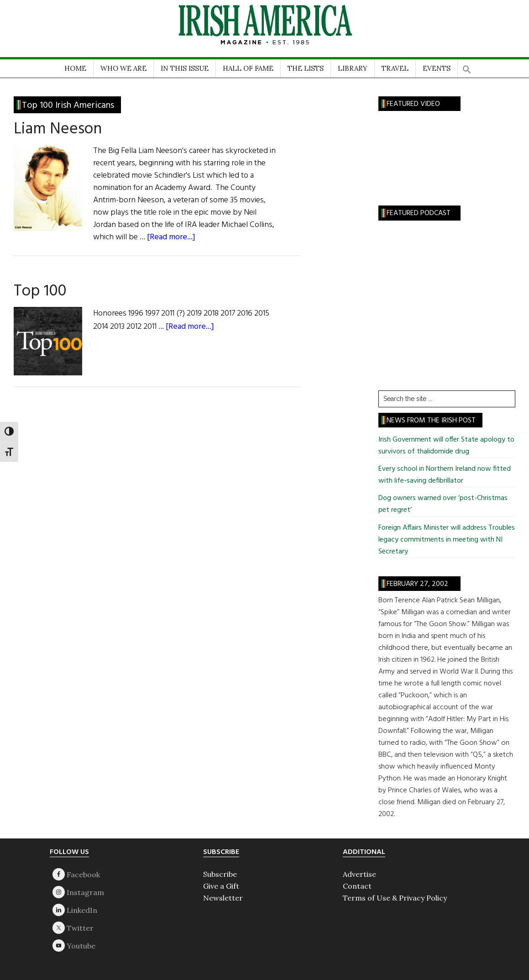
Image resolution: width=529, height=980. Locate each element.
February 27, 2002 (417, 584)
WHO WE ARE (123, 68)
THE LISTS (306, 68)
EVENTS (437, 68)
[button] (467, 66)
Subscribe (220, 874)
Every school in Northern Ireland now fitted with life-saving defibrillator (445, 475)
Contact (357, 886)
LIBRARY (353, 68)
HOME (75, 68)
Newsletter (223, 898)
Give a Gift (221, 886)
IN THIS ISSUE (185, 68)
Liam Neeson (58, 129)
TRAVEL (395, 68)
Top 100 (40, 291)
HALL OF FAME (248, 68)
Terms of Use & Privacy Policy (395, 898)
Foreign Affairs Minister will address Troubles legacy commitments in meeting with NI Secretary (447, 540)
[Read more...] (171, 237)
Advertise (359, 874)
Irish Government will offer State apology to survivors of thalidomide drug (446, 446)
